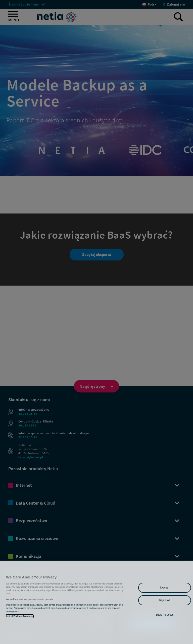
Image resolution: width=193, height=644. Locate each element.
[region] (96, 602)
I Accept (165, 588)
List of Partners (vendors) (20, 616)
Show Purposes (164, 615)
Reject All (165, 600)
